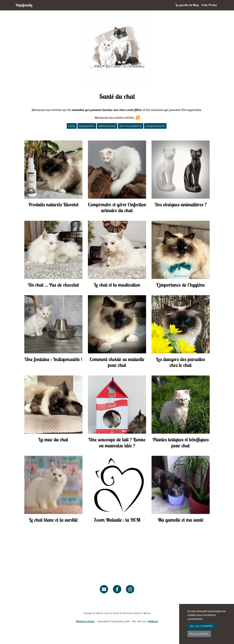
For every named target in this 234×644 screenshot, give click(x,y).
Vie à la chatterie (131, 126)
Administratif (107, 126)
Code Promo (209, 5)
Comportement (155, 126)
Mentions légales (85, 621)
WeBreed (153, 621)
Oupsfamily (25, 5)
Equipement (87, 126)
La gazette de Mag (187, 5)
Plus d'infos (199, 634)
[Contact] (104, 589)
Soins (72, 126)
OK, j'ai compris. (202, 626)
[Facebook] (117, 589)
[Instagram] (130, 589)
